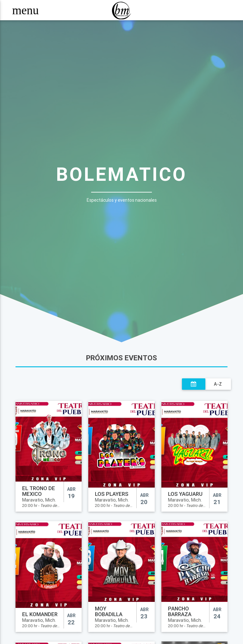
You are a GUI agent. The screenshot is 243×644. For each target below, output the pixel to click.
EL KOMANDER (40, 614)
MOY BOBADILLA (109, 611)
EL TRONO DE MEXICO (39, 491)
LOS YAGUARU (185, 494)
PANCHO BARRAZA (180, 611)
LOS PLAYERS (112, 494)
